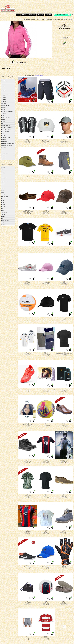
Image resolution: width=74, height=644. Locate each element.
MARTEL (3, 191)
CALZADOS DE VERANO (6, 94)
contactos (48, 15)
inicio (18, 15)
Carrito (21, 19)
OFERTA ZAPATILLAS (6, 125)
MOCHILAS (4, 122)
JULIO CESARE (5, 181)
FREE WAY (4, 175)
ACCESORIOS (4, 82)
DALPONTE (4, 171)
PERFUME (4, 207)
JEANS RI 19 (4, 177)
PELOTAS (3, 133)
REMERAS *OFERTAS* (6, 141)
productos (41, 15)
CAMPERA (4, 102)
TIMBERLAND (4, 213)
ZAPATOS (3, 159)
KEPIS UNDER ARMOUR (6, 118)
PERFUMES (4, 135)
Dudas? (71, 19)
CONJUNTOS (4, 110)
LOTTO (3, 189)
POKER (3, 209)
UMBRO (3, 217)
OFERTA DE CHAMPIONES (7, 127)
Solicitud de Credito (29, 19)
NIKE (2, 124)
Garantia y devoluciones (53, 19)
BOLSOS (3, 86)
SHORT (3, 151)
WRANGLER (4, 224)
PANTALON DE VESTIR (6, 129)
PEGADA (3, 201)
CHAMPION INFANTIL (6, 106)
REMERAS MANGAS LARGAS (8, 143)
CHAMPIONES (4, 108)
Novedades (64, 19)
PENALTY (3, 205)
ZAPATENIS (4, 155)
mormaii (3, 195)
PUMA (3, 211)
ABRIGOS (3, 80)
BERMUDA (4, 84)
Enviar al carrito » (21, 62)
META (3, 193)
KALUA (3, 183)
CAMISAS (3, 96)
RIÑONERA (4, 147)
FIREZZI (3, 173)
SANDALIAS (4, 149)
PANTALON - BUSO (5, 131)
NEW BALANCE (5, 197)
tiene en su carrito (61, 15)
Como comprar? (41, 19)
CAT (2, 169)
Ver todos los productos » (39, 75)
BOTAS (3, 88)
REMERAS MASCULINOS (7, 145)
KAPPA (3, 185)
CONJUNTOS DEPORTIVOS (7, 112)
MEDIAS (3, 120)
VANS (3, 222)
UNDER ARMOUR (5, 153)
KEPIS (3, 116)
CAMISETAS (4, 100)
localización (32, 15)
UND (2, 219)
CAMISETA (4, 98)
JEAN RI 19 (4, 114)
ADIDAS (3, 167)
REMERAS (4, 139)
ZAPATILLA (4, 157)
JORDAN (3, 179)
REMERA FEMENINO (6, 137)
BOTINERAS (4, 90)
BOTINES (3, 92)
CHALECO (4, 104)
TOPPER (3, 215)
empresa (24, 15)
